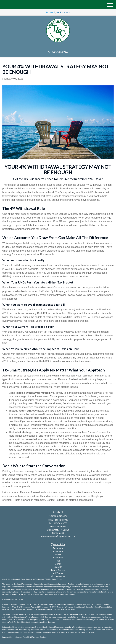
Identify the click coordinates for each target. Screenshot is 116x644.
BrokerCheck (57, 579)
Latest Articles (58, 570)
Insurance (58, 558)
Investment (58, 551)
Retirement (58, 548)
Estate (58, 554)
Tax (58, 561)
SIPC (56, 607)
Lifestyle (58, 567)
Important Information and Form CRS (17, 637)
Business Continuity (40, 637)
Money (58, 564)
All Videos (58, 573)
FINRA (51, 607)
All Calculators (58, 576)
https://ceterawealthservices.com (43, 622)
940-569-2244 (58, 52)
